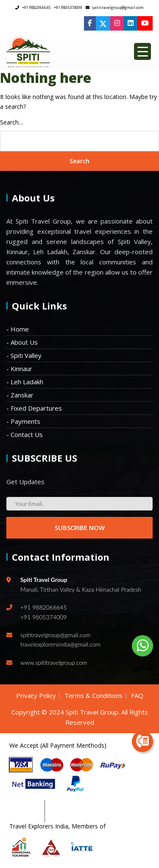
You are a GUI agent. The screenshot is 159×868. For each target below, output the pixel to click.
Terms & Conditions (93, 695)
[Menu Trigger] (142, 51)
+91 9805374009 (68, 7)
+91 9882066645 (33, 7)
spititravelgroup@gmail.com (115, 7)
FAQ (137, 695)
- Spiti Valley (24, 355)
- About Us (22, 342)
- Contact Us (25, 434)
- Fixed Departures (34, 408)
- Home (18, 329)
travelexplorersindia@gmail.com (60, 644)
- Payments (23, 421)
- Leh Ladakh (25, 382)
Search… (12, 122)
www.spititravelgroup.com (54, 662)
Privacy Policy (36, 695)
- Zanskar (20, 395)
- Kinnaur (19, 369)
